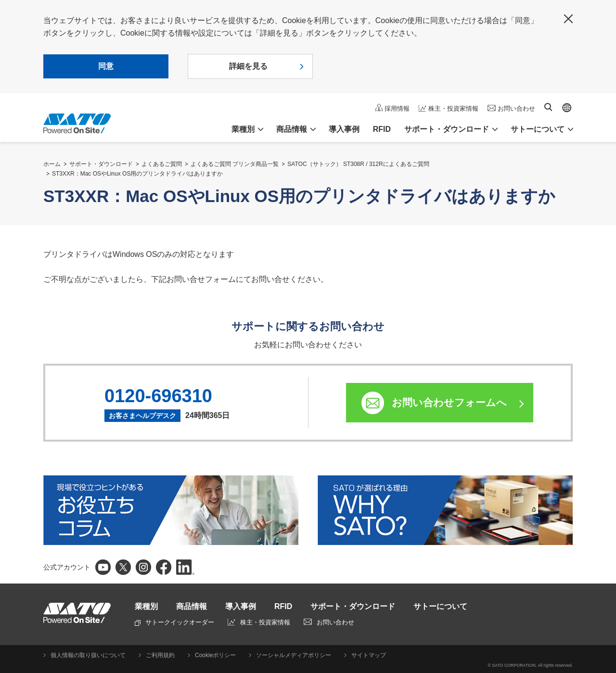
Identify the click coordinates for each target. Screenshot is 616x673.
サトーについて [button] (538, 129)
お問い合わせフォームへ (449, 402)
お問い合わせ (516, 108)
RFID (382, 129)
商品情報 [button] (292, 129)
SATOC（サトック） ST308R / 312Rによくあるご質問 (358, 164)
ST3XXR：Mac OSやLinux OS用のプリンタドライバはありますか (137, 174)
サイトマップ (369, 655)
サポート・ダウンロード (101, 164)
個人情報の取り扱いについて (88, 655)
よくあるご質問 (162, 164)
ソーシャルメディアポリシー (294, 655)
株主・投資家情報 (453, 108)
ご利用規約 (160, 655)
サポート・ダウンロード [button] (447, 129)
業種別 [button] (243, 129)
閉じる (568, 19)
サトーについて (440, 606)
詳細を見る (248, 66)
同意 (106, 66)
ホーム (52, 164)
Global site (567, 108)
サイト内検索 (548, 107)
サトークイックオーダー (174, 622)
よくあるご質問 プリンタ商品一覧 (235, 164)
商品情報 (192, 606)
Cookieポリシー (215, 655)
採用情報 (397, 108)
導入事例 (344, 129)
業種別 (146, 606)
